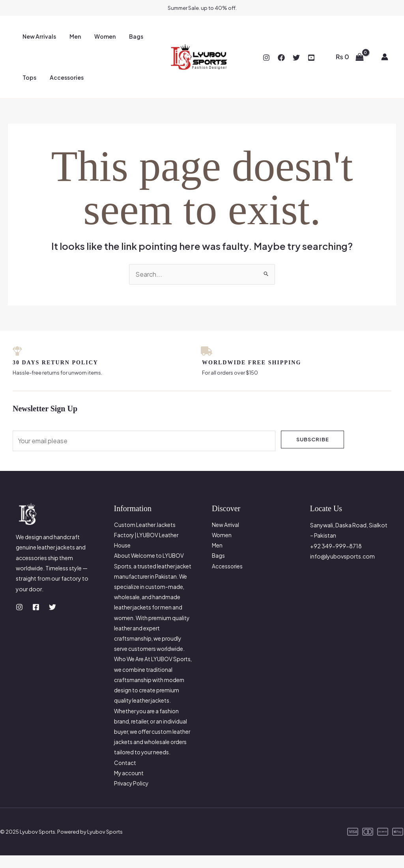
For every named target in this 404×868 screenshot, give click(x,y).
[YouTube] (311, 58)
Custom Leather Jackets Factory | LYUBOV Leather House (147, 536)
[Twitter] (296, 58)
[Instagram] (266, 58)
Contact (125, 775)
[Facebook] (281, 58)
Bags (128, 36)
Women (99, 36)
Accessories (63, 77)
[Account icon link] (385, 57)
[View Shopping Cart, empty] (350, 57)
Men (72, 36)
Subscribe (313, 440)
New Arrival (226, 525)
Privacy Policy (132, 796)
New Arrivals (38, 36)
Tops (28, 77)
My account (129, 786)
